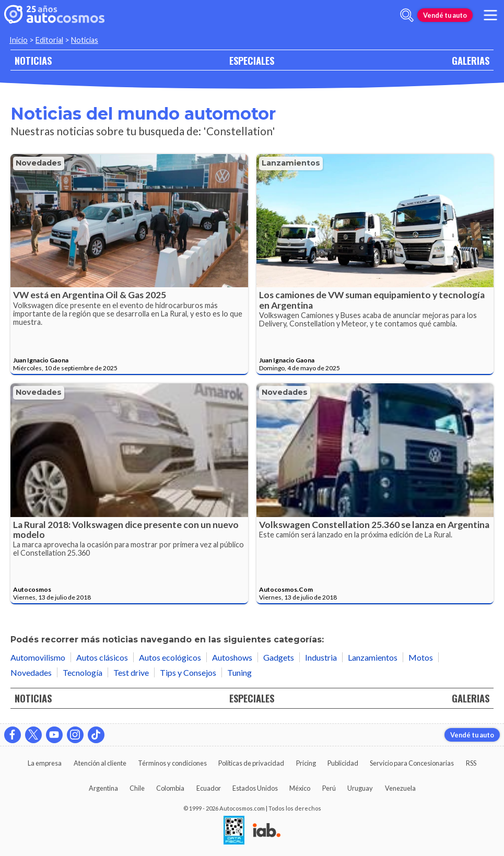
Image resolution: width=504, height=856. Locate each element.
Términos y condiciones (172, 763)
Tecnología (83, 672)
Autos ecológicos (170, 657)
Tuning (239, 672)
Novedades (39, 163)
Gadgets (279, 657)
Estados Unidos (255, 788)
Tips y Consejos (188, 672)
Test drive (131, 672)
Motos (421, 657)
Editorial (49, 40)
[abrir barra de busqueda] (407, 15)
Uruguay (360, 788)
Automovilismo (38, 657)
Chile (137, 788)
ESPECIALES (252, 60)
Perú (329, 788)
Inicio (19, 40)
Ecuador (209, 788)
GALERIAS (471, 60)
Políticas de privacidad (251, 763)
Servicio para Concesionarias (412, 763)
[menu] (490, 15)
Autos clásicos (102, 657)
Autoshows (232, 657)
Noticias (85, 40)
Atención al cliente (100, 763)
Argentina (103, 788)
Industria (321, 657)
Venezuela (400, 788)
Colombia (170, 788)
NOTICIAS (33, 60)
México (300, 788)
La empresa (45, 763)
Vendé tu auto (445, 15)
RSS (471, 763)
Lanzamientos (291, 163)
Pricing (306, 763)
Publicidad (343, 763)
